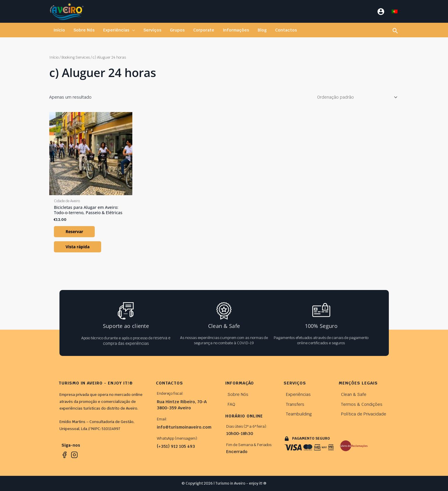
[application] (132, 30)
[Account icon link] (381, 12)
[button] (118, 30)
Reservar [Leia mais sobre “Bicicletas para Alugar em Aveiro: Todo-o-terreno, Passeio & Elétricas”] (74, 231)
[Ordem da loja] (356, 97)
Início (54, 57)
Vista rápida (78, 247)
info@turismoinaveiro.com (184, 427)
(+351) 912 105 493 (176, 446)
